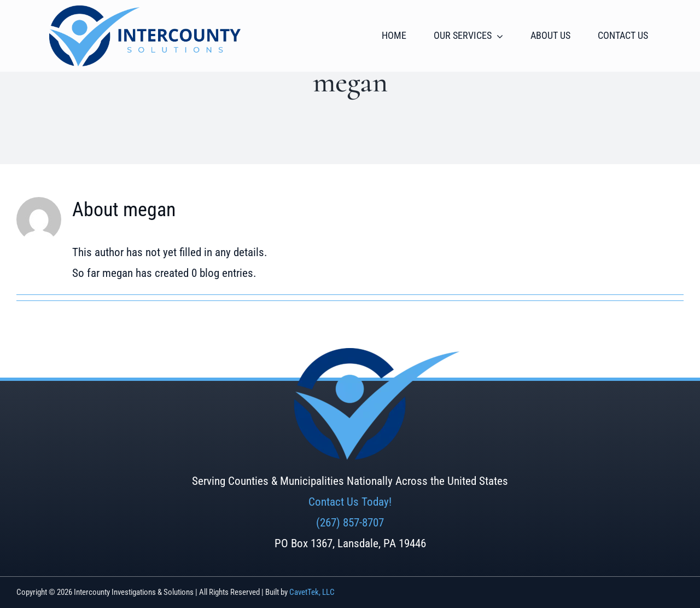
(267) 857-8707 (350, 523)
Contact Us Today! (350, 502)
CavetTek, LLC (312, 592)
